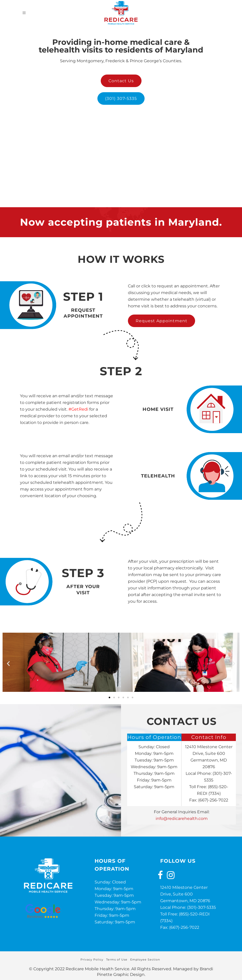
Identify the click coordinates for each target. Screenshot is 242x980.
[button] (8, 663)
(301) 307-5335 (121, 98)
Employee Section (145, 960)
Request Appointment (162, 321)
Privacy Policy (92, 960)
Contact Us (121, 81)
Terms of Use (117, 960)
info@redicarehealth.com (182, 819)
